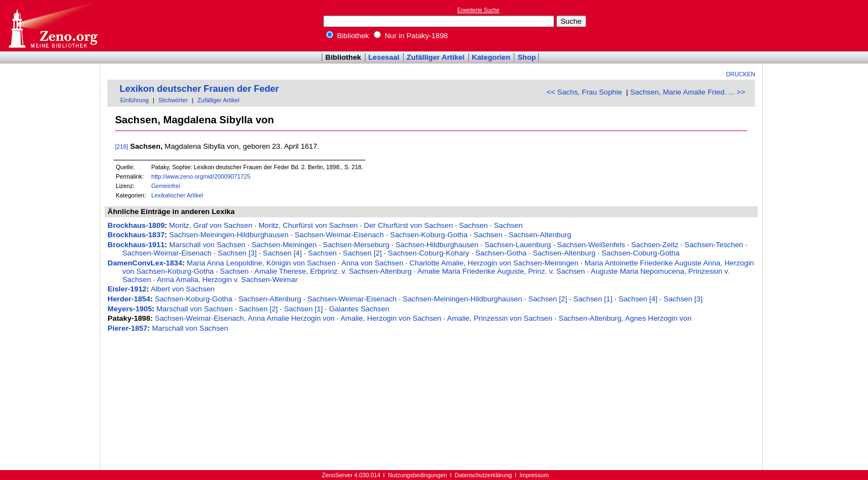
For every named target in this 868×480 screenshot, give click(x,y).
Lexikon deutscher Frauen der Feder (199, 89)
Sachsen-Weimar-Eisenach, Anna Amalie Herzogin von (245, 318)
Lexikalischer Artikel (177, 195)
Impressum (534, 475)
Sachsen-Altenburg (540, 235)
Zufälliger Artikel (436, 57)
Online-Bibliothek (53, 26)
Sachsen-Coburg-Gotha (641, 253)
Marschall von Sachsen (207, 245)
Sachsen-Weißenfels (591, 245)
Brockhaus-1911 (136, 245)
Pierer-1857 (127, 328)
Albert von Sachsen (183, 289)
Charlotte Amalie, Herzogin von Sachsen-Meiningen (494, 263)
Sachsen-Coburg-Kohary (429, 253)
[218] (122, 147)
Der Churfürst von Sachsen (408, 225)
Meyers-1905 (130, 309)
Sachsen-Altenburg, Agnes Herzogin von (625, 318)
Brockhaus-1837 (136, 235)
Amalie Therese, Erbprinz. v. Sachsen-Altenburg (333, 271)
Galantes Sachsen (359, 309)
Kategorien (491, 57)
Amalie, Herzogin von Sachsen (391, 318)
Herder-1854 (129, 299)
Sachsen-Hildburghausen (437, 245)
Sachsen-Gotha (501, 253)
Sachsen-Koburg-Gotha (429, 235)
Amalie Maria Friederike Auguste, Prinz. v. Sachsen (501, 271)
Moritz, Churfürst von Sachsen (308, 225)
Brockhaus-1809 (136, 225)
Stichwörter (173, 100)
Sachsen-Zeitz (655, 245)
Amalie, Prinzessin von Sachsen (500, 318)
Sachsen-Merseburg (356, 245)
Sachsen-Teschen (714, 245)
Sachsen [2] (362, 253)
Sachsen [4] (282, 253)
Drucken (741, 74)
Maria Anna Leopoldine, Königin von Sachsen (261, 263)
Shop (527, 57)
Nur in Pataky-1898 (411, 36)
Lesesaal (384, 57)
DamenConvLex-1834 (145, 263)
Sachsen (473, 225)
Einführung (135, 100)
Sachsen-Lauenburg (518, 245)
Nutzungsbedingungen (418, 475)
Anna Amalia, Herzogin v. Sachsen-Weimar (227, 280)
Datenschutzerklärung (483, 475)
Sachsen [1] (593, 299)
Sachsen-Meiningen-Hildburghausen (229, 235)
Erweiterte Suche (478, 10)
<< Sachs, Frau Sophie (584, 92)
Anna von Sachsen (373, 263)
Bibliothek (348, 36)
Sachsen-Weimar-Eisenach (339, 235)
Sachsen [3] (237, 253)
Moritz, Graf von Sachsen (210, 225)
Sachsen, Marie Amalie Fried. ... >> (688, 92)
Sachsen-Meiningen (284, 245)
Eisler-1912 (127, 289)
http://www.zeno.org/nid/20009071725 (201, 176)
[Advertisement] (817, 25)
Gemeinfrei (166, 186)
